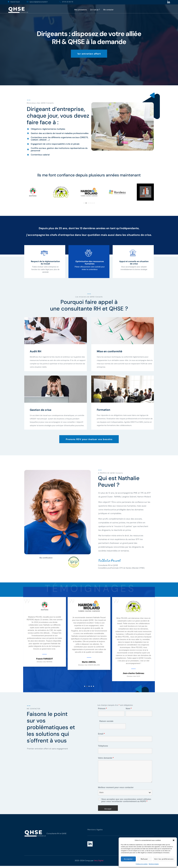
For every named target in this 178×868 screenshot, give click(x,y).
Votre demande (106, 758)
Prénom (102, 709)
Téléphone (103, 746)
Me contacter (108, 10)
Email (101, 734)
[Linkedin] (168, 2)
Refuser (144, 859)
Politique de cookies (142, 864)
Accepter (128, 859)
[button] (174, 840)
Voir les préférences (164, 859)
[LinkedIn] (90, 844)
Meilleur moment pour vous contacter (116, 787)
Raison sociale (106, 721)
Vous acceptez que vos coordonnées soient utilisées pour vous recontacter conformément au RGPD (126, 800)
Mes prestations (80, 10)
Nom (129, 709)
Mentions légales (154, 864)
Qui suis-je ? (95, 10)
